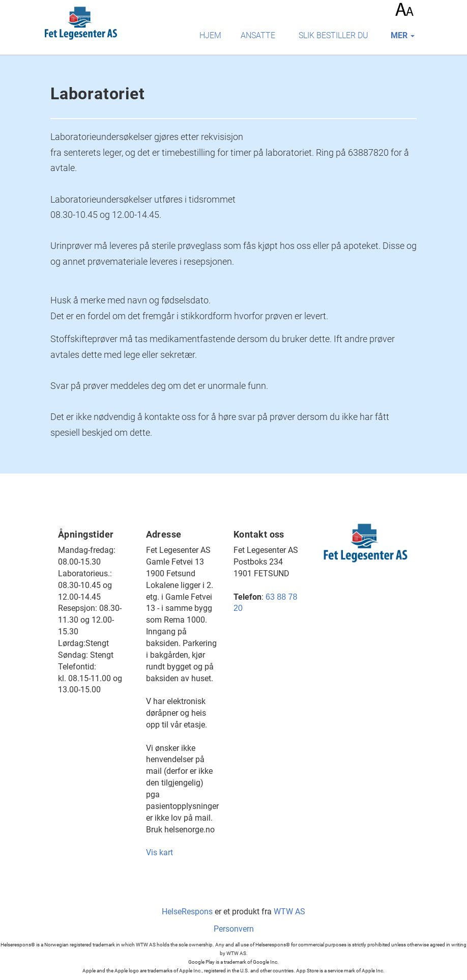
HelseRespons (187, 912)
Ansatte (258, 35)
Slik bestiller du (333, 35)
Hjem (210, 35)
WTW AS (289, 912)
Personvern (234, 929)
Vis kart (159, 852)
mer (403, 35)
